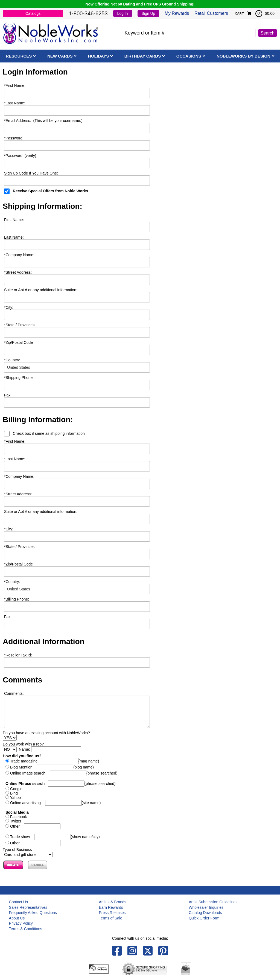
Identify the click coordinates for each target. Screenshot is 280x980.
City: (9, 307)
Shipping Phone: (19, 378)
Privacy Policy (21, 923)
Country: (12, 360)
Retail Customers (211, 13)
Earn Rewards (111, 907)
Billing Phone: (17, 599)
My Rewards (177, 13)
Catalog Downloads (205, 913)
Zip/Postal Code (18, 342)
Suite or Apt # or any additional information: (41, 290)
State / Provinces (19, 325)
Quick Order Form (204, 918)
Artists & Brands (112, 902)
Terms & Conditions (26, 929)
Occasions (189, 56)
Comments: (14, 693)
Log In (123, 13)
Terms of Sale (110, 918)
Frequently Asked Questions (33, 913)
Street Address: (18, 272)
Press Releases (112, 913)
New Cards (60, 56)
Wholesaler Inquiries (206, 907)
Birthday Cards (143, 56)
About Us (17, 918)
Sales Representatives (28, 907)
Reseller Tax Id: (18, 655)
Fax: (8, 617)
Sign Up (148, 13)
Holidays (98, 56)
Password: (14, 138)
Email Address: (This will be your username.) (43, 121)
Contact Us (18, 902)
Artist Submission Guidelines (213, 902)
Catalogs (33, 13)
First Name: (15, 85)
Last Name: (15, 103)
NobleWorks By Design (243, 56)
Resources (19, 56)
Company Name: (19, 255)
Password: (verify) (20, 156)
